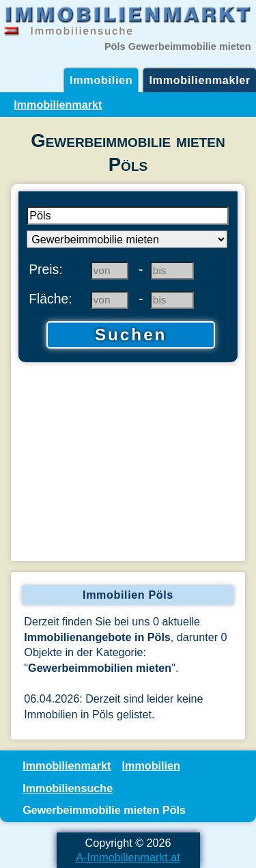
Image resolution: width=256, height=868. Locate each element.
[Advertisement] (128, 463)
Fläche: (51, 299)
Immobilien (101, 80)
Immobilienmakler (200, 80)
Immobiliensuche (68, 788)
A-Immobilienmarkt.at (128, 857)
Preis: (46, 269)
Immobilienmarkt (58, 105)
